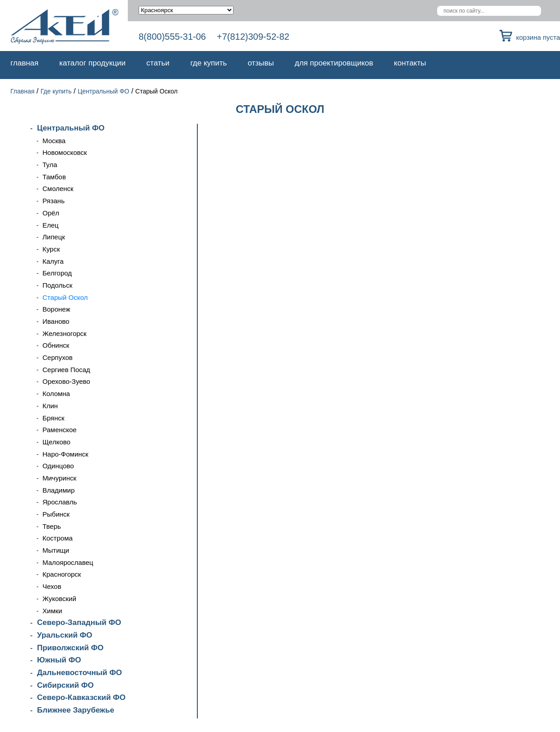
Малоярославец (68, 562)
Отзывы (261, 63)
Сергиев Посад (66, 370)
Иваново (56, 321)
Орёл (51, 213)
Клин (50, 406)
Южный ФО (59, 660)
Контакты (410, 63)
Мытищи (56, 550)
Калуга (53, 261)
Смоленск (58, 189)
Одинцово (58, 466)
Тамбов (54, 177)
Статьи (158, 63)
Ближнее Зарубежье (76, 710)
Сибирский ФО (65, 685)
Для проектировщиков (334, 63)
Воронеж (56, 309)
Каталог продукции (92, 63)
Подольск (57, 285)
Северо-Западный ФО (79, 622)
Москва (54, 141)
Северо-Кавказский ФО (81, 697)
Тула (50, 165)
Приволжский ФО (70, 648)
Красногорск (62, 574)
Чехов (52, 586)
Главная (24, 63)
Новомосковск (65, 152)
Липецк (54, 237)
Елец (51, 225)
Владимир (58, 490)
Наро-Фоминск (65, 454)
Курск (51, 249)
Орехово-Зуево (66, 381)
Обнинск (56, 345)
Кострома (58, 538)
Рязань (54, 201)
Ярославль (60, 502)
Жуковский (59, 599)
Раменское (60, 430)
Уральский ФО (65, 635)
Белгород (57, 273)
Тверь (52, 526)
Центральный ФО (103, 91)
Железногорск (65, 333)
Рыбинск (56, 514)
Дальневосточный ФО (79, 673)
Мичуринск (59, 478)
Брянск (54, 418)
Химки (52, 611)
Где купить (208, 63)
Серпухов (58, 357)
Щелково (56, 442)
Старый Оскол (65, 297)
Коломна (56, 394)
